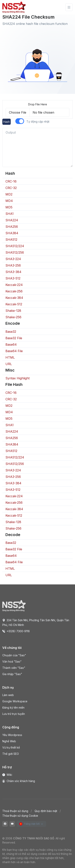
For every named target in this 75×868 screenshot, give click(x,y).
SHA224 (12, 220)
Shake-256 (13, 317)
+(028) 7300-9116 (16, 631)
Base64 (11, 344)
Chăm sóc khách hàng (19, 781)
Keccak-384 (14, 298)
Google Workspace (15, 701)
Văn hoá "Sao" (12, 661)
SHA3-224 (13, 259)
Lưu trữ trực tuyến (14, 714)
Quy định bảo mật (46, 811)
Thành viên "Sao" (14, 668)
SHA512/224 (15, 246)
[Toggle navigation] (69, 7)
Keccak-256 (14, 291)
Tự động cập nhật (38, 122)
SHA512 (11, 240)
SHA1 (10, 214)
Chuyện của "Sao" (14, 655)
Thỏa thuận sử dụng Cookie (20, 816)
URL (9, 364)
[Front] (14, 7)
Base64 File (14, 351)
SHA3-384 (13, 272)
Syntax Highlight (17, 378)
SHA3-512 (13, 278)
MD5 (9, 207)
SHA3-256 (13, 265)
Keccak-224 (14, 285)
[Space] (14, 606)
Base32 (11, 332)
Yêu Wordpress (12, 735)
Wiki (7, 775)
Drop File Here (38, 104)
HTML (10, 357)
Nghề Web (9, 741)
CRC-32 (11, 188)
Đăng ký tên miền (13, 708)
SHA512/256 (15, 252)
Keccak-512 (14, 304)
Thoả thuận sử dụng (15, 811)
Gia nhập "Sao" (12, 674)
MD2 (9, 194)
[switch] (20, 121)
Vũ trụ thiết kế (11, 747)
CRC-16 (11, 181)
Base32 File (14, 338)
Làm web (8, 695)
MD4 (9, 201)
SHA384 (12, 233)
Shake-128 (13, 311)
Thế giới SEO (11, 754)
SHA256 (12, 227)
